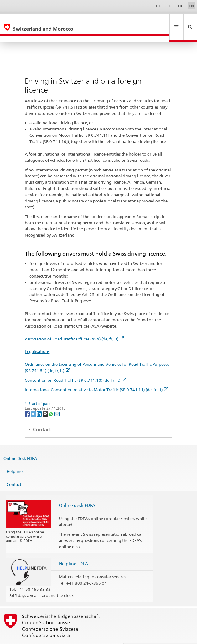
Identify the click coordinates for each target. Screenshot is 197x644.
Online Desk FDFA (20, 445)
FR (180, 6)
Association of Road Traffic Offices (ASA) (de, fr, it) (74, 325)
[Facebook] (28, 400)
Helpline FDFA (73, 550)
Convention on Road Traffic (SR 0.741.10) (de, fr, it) (75, 367)
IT (169, 6)
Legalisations (37, 338)
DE (158, 6)
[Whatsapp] (52, 400)
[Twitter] (34, 400)
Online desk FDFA (77, 492)
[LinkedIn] (40, 400)
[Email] (57, 400)
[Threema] (46, 400)
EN (191, 6)
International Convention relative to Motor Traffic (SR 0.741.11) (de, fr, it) (96, 376)
